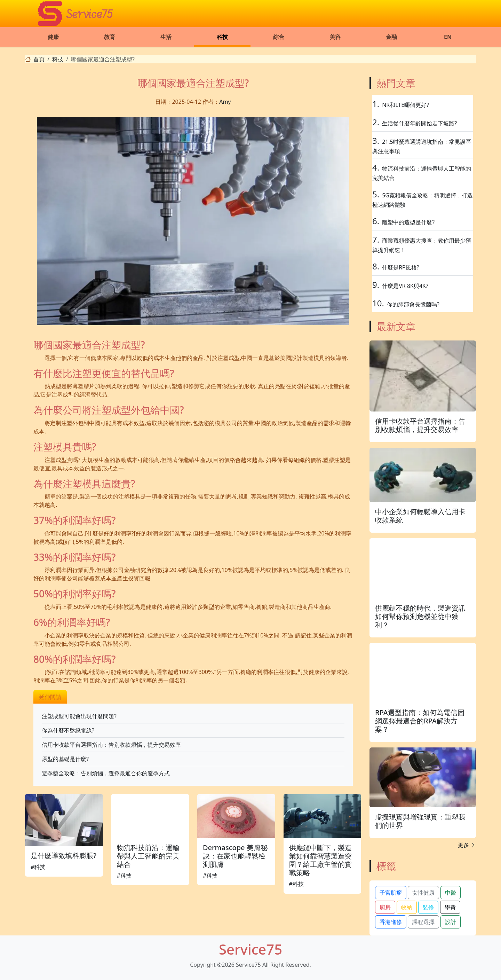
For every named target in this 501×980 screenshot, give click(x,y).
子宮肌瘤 (391, 893)
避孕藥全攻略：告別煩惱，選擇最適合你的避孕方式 (106, 773)
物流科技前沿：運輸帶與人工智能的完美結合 (148, 856)
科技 (222, 37)
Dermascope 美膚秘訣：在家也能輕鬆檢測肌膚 (235, 856)
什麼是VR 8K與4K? (405, 286)
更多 (467, 845)
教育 (110, 37)
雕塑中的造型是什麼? (408, 222)
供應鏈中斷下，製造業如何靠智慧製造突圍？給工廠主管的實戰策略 (320, 860)
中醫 (451, 893)
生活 (166, 37)
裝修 (428, 907)
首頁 (39, 59)
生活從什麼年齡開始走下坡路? (419, 123)
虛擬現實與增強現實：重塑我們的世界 (420, 821)
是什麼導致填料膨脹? (63, 856)
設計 (451, 922)
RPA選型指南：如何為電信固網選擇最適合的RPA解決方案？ (420, 721)
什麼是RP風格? (401, 267)
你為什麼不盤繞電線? (68, 730)
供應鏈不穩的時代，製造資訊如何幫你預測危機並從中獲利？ (420, 616)
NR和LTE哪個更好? (405, 105)
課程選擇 (423, 922)
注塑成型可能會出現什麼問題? (79, 716)
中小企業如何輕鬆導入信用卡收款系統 (420, 516)
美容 (335, 37)
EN (448, 37)
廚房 (385, 907)
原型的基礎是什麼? (65, 759)
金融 (391, 37)
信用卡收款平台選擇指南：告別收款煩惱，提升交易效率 (111, 745)
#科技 (38, 867)
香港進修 (391, 922)
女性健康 (423, 893)
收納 (407, 907)
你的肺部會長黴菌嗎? (413, 304)
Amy (225, 102)
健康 (53, 37)
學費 (450, 907)
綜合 (279, 37)
